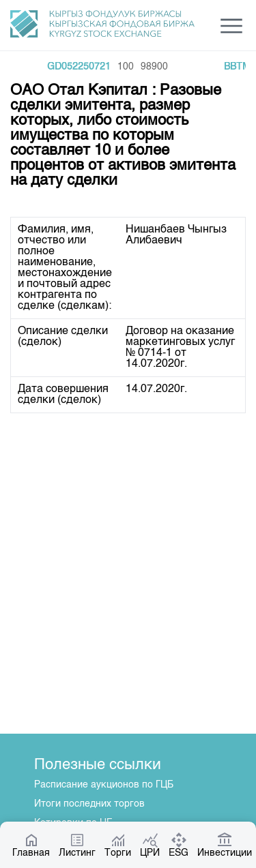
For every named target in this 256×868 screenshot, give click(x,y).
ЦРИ (150, 845)
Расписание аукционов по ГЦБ (104, 785)
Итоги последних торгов (89, 804)
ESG (179, 845)
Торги (118, 845)
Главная (31, 845)
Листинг (77, 845)
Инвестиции (225, 845)
